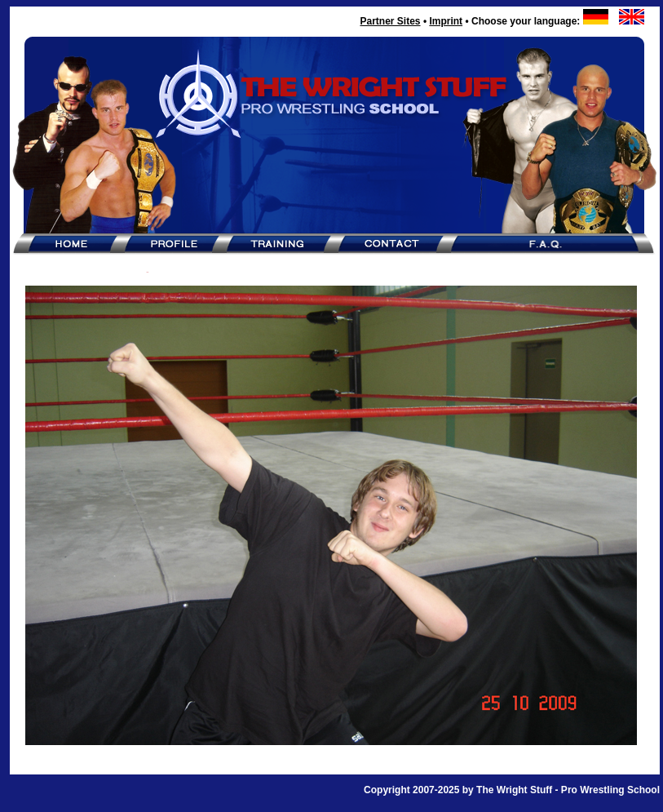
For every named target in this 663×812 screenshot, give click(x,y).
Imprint (446, 21)
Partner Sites (390, 21)
